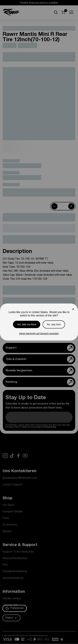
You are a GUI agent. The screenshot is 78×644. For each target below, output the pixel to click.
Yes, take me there (27, 324)
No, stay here (54, 324)
